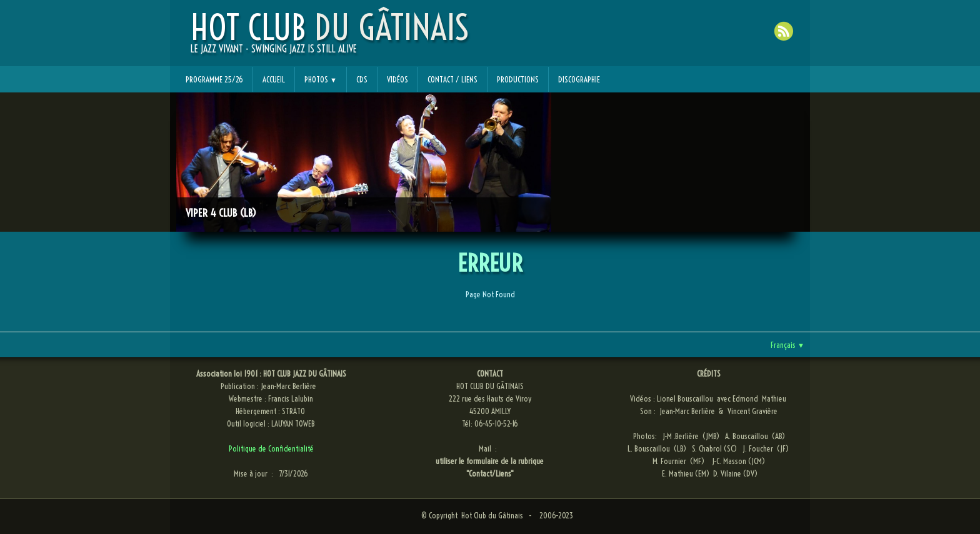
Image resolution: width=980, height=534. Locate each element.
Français (787, 345)
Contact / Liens (452, 79)
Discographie (579, 79)
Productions (518, 79)
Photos (321, 79)
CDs (362, 79)
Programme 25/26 (214, 79)
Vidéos (397, 79)
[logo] (330, 38)
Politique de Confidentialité (271, 448)
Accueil (274, 79)
